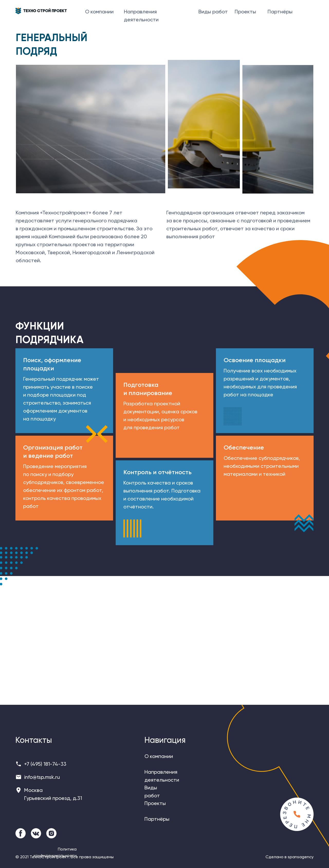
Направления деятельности (141, 16)
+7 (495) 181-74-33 (45, 764)
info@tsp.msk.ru (42, 777)
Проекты (245, 12)
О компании (99, 12)
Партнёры (280, 12)
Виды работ (213, 12)
